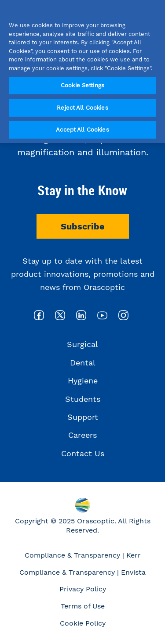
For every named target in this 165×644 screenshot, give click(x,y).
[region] (82, 72)
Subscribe (83, 226)
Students (83, 399)
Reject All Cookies (82, 108)
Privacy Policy (83, 589)
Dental (83, 363)
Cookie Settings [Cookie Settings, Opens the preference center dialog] (82, 85)
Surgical (82, 344)
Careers (82, 435)
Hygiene (83, 381)
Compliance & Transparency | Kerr (83, 555)
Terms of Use (83, 606)
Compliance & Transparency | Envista (82, 572)
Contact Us (83, 453)
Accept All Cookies (82, 130)
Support (83, 417)
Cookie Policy (83, 623)
